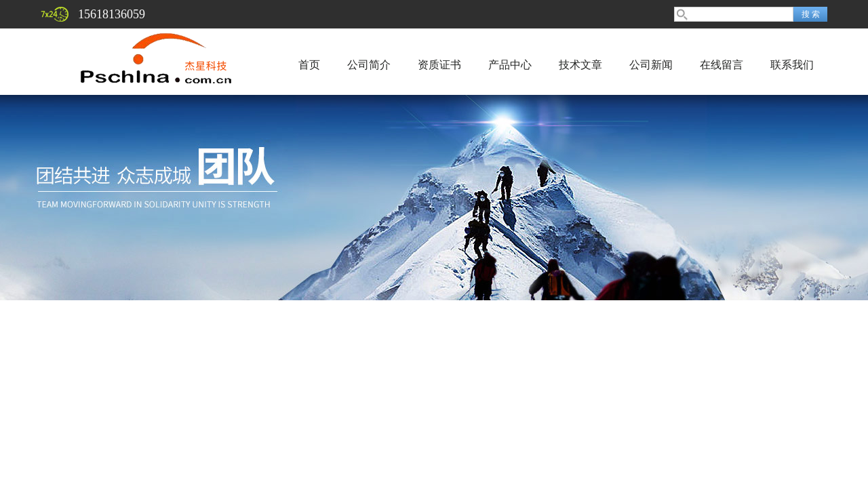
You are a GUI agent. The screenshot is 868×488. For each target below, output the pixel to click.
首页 (309, 65)
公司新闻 (651, 65)
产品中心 (510, 65)
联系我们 (792, 65)
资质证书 (439, 65)
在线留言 (722, 65)
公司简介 (369, 65)
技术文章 (580, 65)
